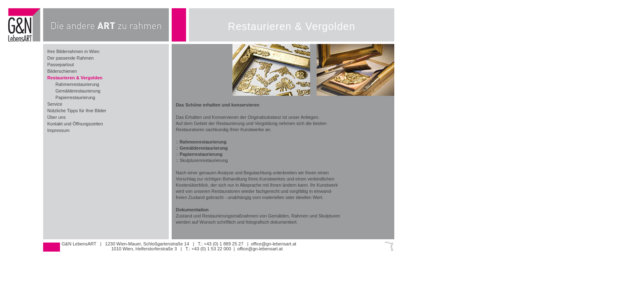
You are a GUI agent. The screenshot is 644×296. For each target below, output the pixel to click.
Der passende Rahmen (70, 58)
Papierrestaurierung (75, 97)
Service (55, 104)
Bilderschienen (62, 71)
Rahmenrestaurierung (77, 84)
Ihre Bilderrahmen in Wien (73, 51)
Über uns (56, 117)
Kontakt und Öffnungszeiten (75, 124)
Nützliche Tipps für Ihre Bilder (77, 111)
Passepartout (61, 65)
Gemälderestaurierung (78, 91)
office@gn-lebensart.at (274, 244)
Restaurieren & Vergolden (75, 78)
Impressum (58, 130)
